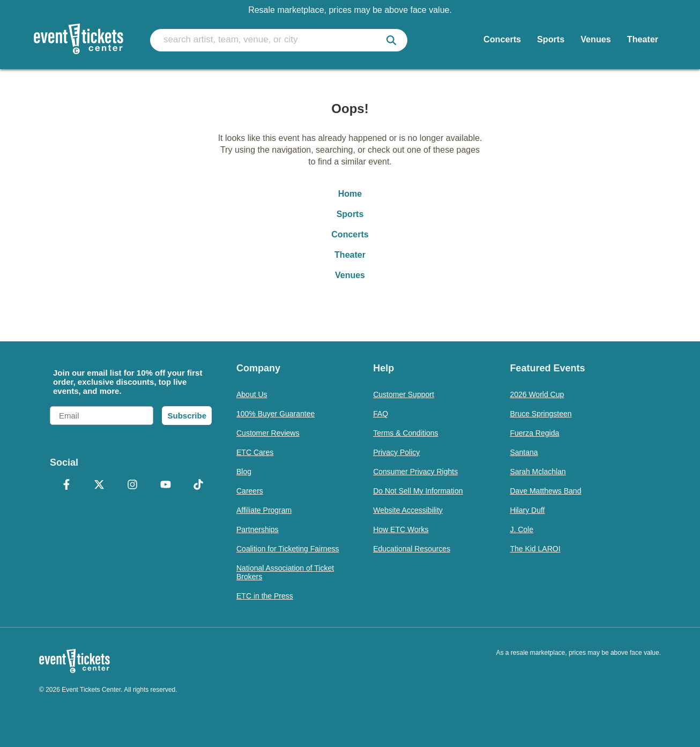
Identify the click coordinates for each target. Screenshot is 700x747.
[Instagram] (132, 485)
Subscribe (187, 416)
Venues (350, 275)
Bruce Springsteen (541, 414)
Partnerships (258, 529)
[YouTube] (166, 485)
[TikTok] (198, 485)
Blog (244, 472)
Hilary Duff (527, 510)
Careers (250, 491)
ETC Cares (255, 452)
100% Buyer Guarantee (275, 414)
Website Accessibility (408, 510)
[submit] (391, 40)
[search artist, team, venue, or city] (279, 40)
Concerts (350, 234)
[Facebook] (66, 485)
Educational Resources (412, 549)
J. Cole (522, 529)
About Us (252, 394)
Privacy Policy (396, 452)
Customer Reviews (268, 433)
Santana (524, 452)
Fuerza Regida (534, 433)
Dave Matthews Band (545, 491)
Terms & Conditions (405, 433)
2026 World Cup (537, 394)
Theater (350, 255)
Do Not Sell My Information (418, 491)
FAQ (381, 414)
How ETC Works (401, 529)
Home (350, 194)
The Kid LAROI (535, 549)
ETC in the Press (265, 596)
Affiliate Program (264, 510)
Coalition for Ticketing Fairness (288, 549)
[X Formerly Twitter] (100, 485)
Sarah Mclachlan (538, 472)
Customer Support (404, 394)
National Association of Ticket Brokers (285, 572)
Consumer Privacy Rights (415, 472)
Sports (350, 214)
